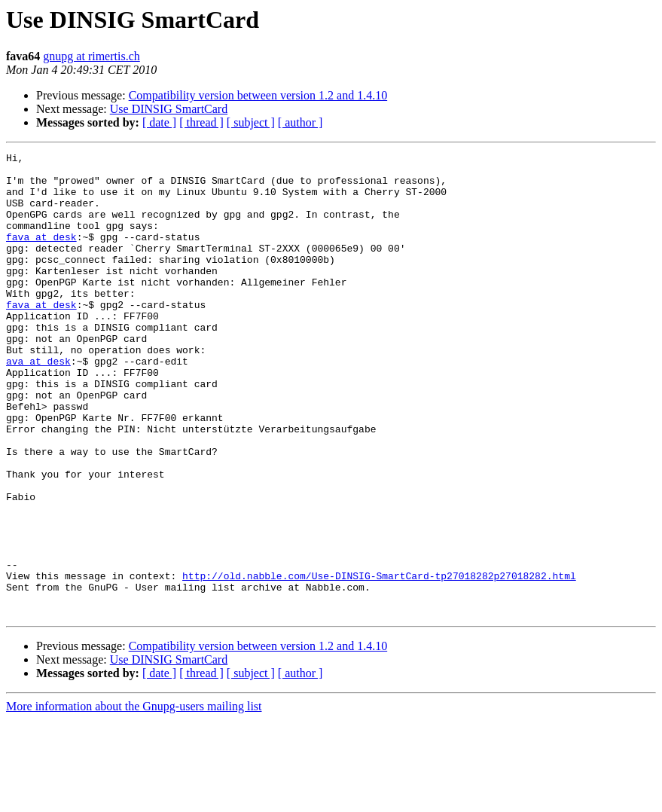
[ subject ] (251, 122)
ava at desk (38, 404)
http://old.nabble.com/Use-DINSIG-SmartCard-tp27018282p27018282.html (379, 661)
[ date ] (159, 122)
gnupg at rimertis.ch (91, 56)
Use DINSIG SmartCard (169, 109)
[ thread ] (201, 122)
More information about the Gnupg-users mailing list (134, 799)
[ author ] (300, 122)
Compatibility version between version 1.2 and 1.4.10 (258, 95)
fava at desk (41, 255)
